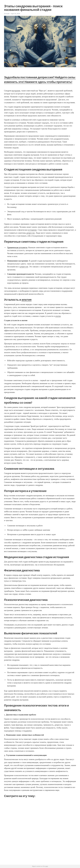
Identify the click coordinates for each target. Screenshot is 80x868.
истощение (32, 230)
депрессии (30, 233)
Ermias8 (7, 14)
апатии (58, 316)
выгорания (16, 91)
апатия (27, 300)
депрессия (24, 267)
